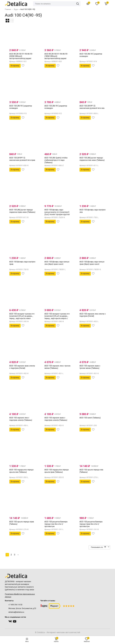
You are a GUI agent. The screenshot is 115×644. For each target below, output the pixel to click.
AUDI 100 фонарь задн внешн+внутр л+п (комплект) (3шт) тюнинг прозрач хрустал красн (57, 213)
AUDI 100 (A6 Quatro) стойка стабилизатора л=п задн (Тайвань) (56, 160)
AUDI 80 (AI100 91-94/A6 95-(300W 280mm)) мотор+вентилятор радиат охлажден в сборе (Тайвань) (21, 57)
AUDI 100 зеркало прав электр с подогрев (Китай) (22, 367)
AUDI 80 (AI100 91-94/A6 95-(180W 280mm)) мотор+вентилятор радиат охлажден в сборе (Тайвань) (56, 57)
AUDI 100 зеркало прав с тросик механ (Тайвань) (90, 367)
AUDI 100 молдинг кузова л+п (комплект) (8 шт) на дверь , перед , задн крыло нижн (22, 316)
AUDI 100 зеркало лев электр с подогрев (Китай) (93, 315)
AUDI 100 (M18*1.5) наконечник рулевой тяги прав (22, 159)
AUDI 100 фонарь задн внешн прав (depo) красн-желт (92, 263)
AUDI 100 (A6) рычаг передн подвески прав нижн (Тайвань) (22, 211)
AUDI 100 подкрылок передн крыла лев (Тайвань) (21, 471)
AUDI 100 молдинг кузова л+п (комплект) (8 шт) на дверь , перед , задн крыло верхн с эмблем (57, 317)
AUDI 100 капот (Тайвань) (90, 418)
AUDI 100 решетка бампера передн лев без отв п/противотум (56, 524)
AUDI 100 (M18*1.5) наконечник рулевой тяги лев (92, 107)
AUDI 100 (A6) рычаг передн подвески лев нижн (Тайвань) (92, 159)
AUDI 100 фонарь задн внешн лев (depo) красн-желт (57, 263)
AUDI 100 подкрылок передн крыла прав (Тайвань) (57, 471)
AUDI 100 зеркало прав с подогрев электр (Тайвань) (56, 419)
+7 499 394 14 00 (15, 605)
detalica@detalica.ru (16, 612)
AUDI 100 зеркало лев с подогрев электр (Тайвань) (21, 419)
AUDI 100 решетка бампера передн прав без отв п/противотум (91, 524)
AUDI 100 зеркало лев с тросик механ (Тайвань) (57, 367)
